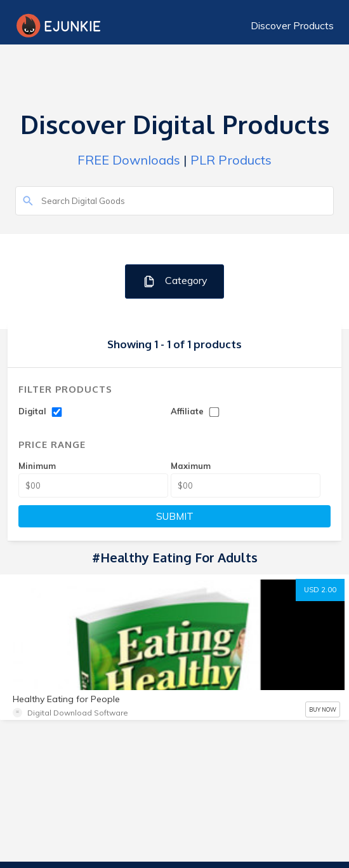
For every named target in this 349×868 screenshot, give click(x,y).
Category (175, 281)
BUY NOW (323, 709)
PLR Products (231, 160)
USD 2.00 (320, 590)
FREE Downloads (129, 160)
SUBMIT (175, 516)
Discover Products (292, 25)
